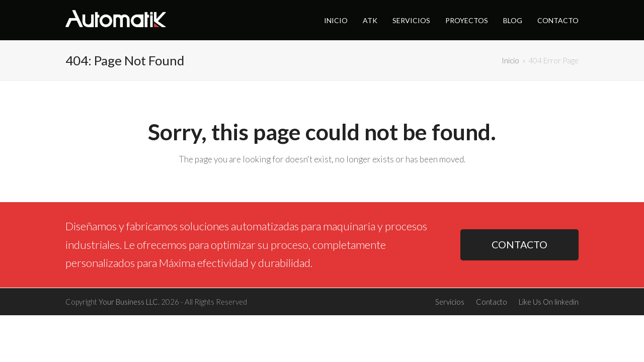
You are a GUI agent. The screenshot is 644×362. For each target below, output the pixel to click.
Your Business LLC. (129, 302)
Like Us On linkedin (549, 302)
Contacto (492, 302)
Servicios (450, 302)
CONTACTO (519, 245)
